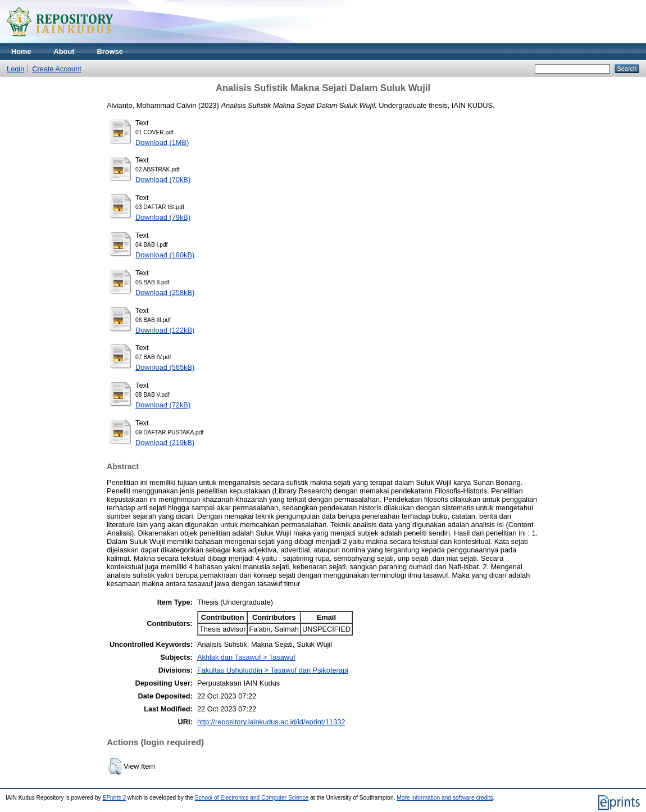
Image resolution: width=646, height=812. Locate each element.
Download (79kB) (163, 217)
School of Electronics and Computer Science (252, 798)
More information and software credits (445, 798)
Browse (110, 51)
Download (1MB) (162, 142)
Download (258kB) (165, 292)
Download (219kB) (165, 443)
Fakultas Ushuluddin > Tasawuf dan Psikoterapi (273, 670)
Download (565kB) (165, 367)
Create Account (57, 69)
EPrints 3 (114, 798)
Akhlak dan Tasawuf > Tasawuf (246, 657)
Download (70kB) (163, 180)
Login (15, 69)
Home (21, 51)
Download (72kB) (163, 405)
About (64, 51)
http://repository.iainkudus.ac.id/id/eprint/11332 (271, 722)
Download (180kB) (165, 255)
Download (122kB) (165, 330)
